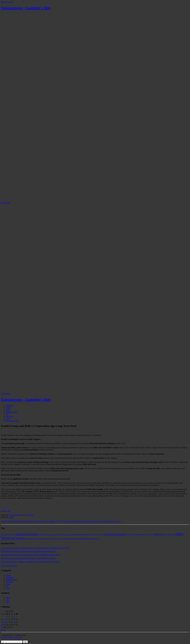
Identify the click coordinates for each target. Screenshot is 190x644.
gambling (9, 405)
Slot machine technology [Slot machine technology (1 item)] (76, 539)
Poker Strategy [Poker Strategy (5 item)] (17, 538)
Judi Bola (10, 416)
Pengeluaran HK (12, 421)
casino (8, 408)
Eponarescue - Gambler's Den (26, 8)
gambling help (11, 412)
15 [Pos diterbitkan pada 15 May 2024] (7, 622)
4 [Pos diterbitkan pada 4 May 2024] (14, 617)
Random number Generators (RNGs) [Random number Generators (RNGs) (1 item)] (46, 539)
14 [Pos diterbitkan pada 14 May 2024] (5, 622)
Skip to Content (7, 2)
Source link (5, 511)
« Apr (3, 630)
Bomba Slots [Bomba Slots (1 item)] (4, 535)
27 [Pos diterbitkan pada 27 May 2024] (2, 627)
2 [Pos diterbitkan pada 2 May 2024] (9, 617)
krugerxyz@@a (15, 515)
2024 (8, 598)
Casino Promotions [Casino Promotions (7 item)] (27, 534)
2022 (8, 602)
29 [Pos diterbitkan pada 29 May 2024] (7, 627)
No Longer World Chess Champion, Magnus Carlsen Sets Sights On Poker (92, 521)
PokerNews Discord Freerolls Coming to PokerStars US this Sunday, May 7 (32, 521)
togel (8, 419)
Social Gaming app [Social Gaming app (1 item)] (95, 539)
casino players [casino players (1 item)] (12, 535)
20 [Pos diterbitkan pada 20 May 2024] (2, 625)
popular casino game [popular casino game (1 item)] (30, 539)
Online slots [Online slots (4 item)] (159, 534)
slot (7, 414)
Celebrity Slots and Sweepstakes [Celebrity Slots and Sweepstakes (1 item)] (55, 535)
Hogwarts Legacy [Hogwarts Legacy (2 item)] (83, 534)
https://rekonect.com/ (9, 566)
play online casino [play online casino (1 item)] (170, 535)
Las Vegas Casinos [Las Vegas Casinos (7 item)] (115, 534)
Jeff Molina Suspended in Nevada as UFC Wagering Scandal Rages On (29, 551)
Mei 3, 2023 (29, 515)
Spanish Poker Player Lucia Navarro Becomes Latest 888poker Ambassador (30, 555)
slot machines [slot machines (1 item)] (65, 539)
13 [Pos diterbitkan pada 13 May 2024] (2, 622)
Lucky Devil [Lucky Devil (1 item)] (129, 535)
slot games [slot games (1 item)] (58, 539)
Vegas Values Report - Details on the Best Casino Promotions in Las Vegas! (30, 562)
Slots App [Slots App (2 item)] (86, 538)
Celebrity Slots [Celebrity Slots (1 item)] (42, 535)
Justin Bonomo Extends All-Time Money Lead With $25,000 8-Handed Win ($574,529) (35, 548)
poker (8, 410)
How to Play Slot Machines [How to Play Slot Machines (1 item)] (97, 535)
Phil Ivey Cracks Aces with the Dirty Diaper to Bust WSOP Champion (28, 558)
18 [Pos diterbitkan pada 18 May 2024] (14, 622)
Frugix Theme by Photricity (12, 637)
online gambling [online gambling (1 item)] (149, 535)
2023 (8, 600)
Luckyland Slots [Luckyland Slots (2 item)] (139, 534)
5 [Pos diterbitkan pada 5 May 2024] (16, 617)
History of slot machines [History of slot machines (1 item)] (70, 535)
